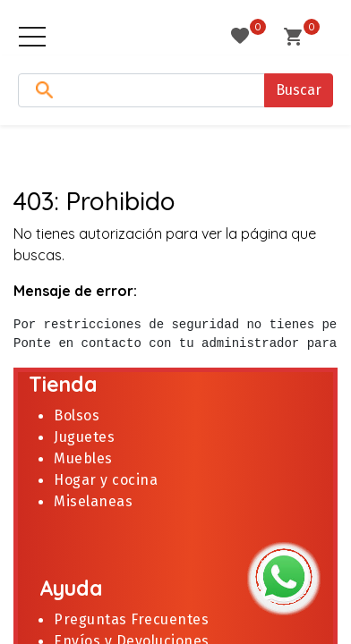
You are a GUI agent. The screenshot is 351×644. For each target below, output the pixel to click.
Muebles (83, 458)
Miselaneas (93, 501)
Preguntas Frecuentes (131, 619)
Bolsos (77, 415)
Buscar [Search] (299, 90)
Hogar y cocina (106, 480)
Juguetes (86, 437)
